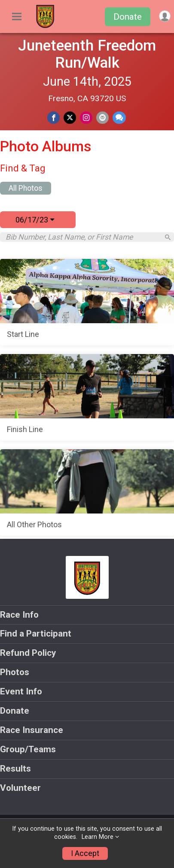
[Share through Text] (119, 118)
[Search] (168, 237)
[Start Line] (87, 302)
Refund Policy (28, 653)
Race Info (19, 615)
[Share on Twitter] (70, 118)
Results (15, 769)
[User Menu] (165, 16)
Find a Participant (36, 634)
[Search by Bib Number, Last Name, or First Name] (82, 237)
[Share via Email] (102, 118)
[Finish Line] (87, 397)
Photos (15, 672)
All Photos (26, 188)
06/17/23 (35, 220)
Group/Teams (28, 749)
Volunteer (20, 788)
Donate (128, 17)
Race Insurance (32, 730)
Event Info (21, 691)
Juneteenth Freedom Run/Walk (87, 54)
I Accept (85, 853)
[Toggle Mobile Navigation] (17, 17)
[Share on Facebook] (53, 118)
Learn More (98, 837)
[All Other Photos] (87, 493)
